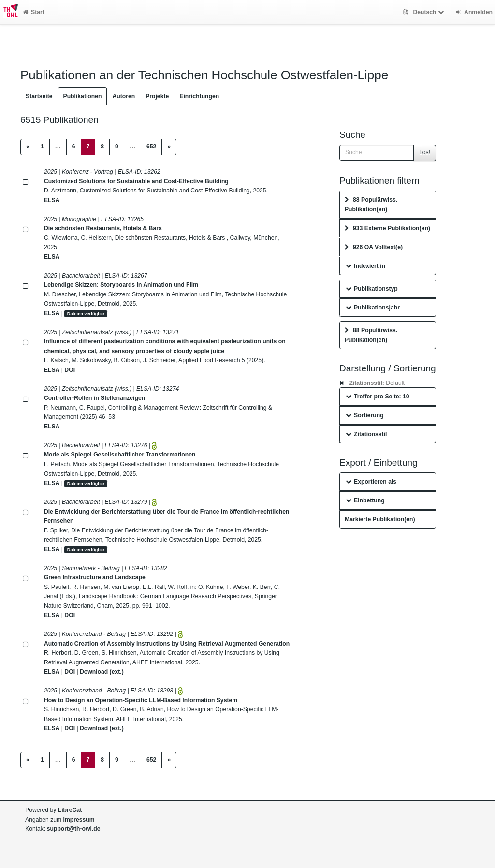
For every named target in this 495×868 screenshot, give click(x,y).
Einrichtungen (199, 96)
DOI (70, 370)
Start (34, 12)
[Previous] (28, 147)
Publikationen (83, 96)
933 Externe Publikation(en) (387, 228)
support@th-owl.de (74, 829)
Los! (425, 152)
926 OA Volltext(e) (374, 247)
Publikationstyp (372, 289)
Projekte (157, 96)
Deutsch (425, 12)
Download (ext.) (102, 672)
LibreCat (70, 810)
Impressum (79, 820)
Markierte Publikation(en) (380, 519)
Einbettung (365, 500)
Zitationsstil (366, 434)
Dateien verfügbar (86, 314)
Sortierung (365, 415)
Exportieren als (371, 482)
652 (151, 147)
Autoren (124, 96)
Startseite (39, 96)
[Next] (169, 147)
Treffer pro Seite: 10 (378, 397)
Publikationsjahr (373, 308)
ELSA (52, 200)
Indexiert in (365, 266)
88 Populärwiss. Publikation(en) (371, 205)
